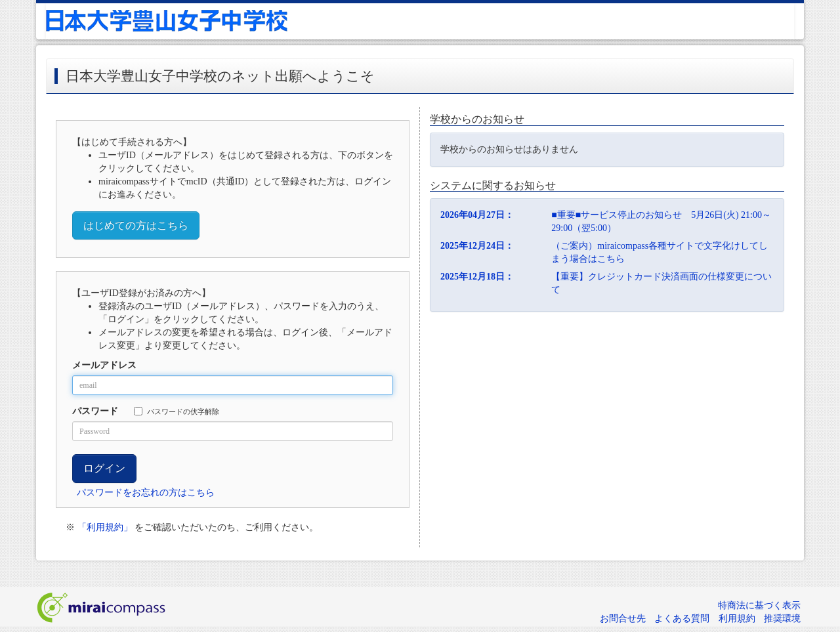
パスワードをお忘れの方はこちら (146, 493)
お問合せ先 (623, 619)
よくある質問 (682, 619)
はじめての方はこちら (136, 225)
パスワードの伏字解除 (177, 411)
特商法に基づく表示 (759, 605)
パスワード (95, 411)
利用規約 (737, 619)
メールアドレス (104, 365)
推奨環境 (782, 619)
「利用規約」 (105, 527)
